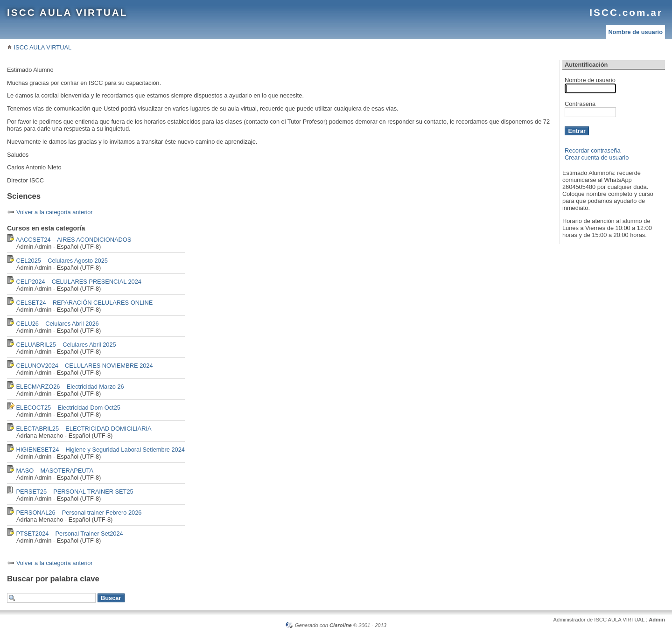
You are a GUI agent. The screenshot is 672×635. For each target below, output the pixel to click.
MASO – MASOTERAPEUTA (55, 471)
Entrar (577, 131)
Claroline (341, 625)
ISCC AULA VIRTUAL (67, 12)
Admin (657, 620)
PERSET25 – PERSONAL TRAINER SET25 (75, 492)
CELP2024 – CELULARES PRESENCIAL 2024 (79, 282)
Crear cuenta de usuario (597, 157)
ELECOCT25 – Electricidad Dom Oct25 (68, 408)
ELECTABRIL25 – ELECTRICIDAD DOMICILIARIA (84, 429)
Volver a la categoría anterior (55, 212)
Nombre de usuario (635, 32)
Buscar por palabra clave (53, 579)
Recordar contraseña (593, 150)
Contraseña (580, 104)
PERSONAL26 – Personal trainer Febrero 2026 (79, 513)
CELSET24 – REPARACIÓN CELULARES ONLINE (85, 303)
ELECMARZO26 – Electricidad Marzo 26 (70, 387)
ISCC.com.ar (626, 12)
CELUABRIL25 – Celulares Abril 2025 (66, 345)
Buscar (111, 598)
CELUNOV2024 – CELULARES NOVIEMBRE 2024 (85, 366)
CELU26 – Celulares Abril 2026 (58, 324)
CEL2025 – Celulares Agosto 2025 (62, 261)
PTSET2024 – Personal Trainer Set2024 (70, 534)
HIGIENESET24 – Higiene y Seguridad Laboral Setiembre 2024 (101, 450)
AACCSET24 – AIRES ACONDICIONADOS (73, 240)
